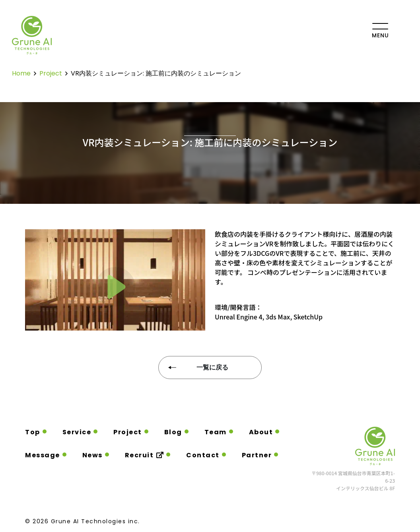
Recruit (145, 455)
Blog (173, 432)
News (92, 455)
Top (33, 432)
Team (216, 432)
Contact (203, 455)
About (261, 432)
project (51, 73)
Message (43, 455)
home (21, 73)
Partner (257, 455)
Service (77, 432)
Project (128, 432)
